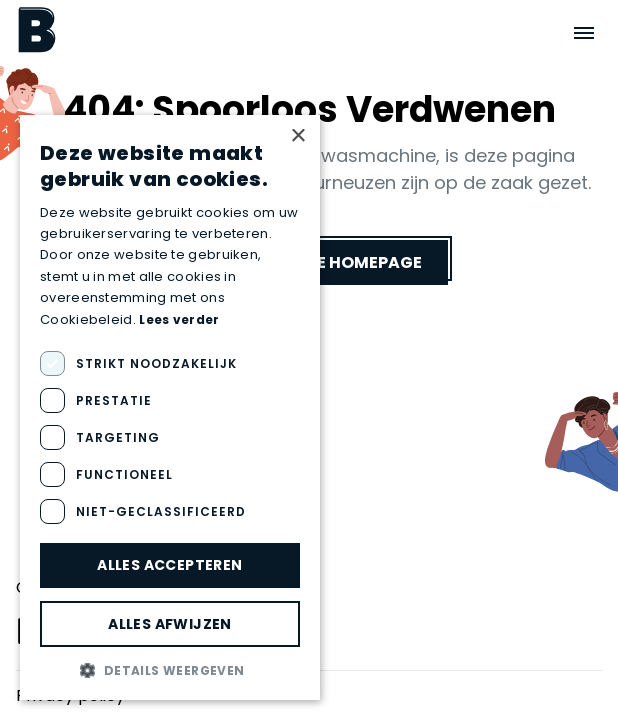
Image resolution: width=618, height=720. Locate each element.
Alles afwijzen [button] (170, 624)
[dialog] (170, 407)
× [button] (297, 136)
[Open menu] (584, 33)
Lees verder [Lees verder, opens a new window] (179, 319)
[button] (170, 670)
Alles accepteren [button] (169, 565)
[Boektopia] (37, 29)
